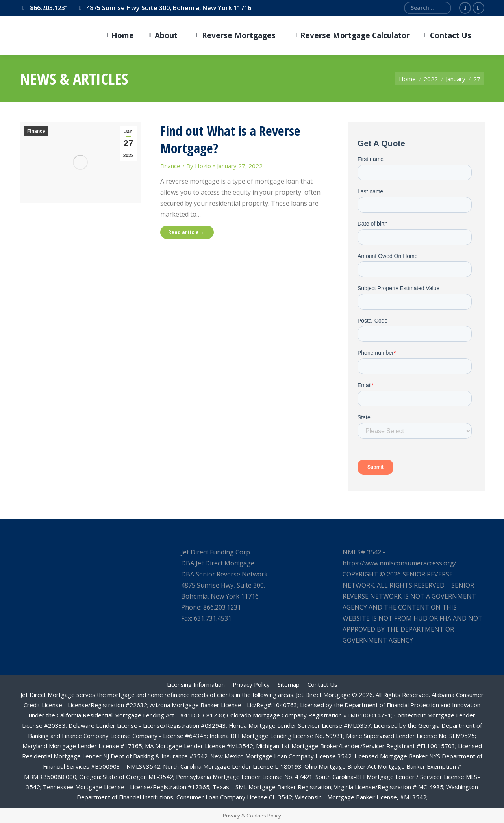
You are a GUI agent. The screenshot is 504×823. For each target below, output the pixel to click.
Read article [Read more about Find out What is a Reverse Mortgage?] (185, 232)
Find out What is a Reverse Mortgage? (230, 139)
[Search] (428, 8)
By (199, 166)
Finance (36, 131)
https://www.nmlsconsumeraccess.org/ (399, 563)
